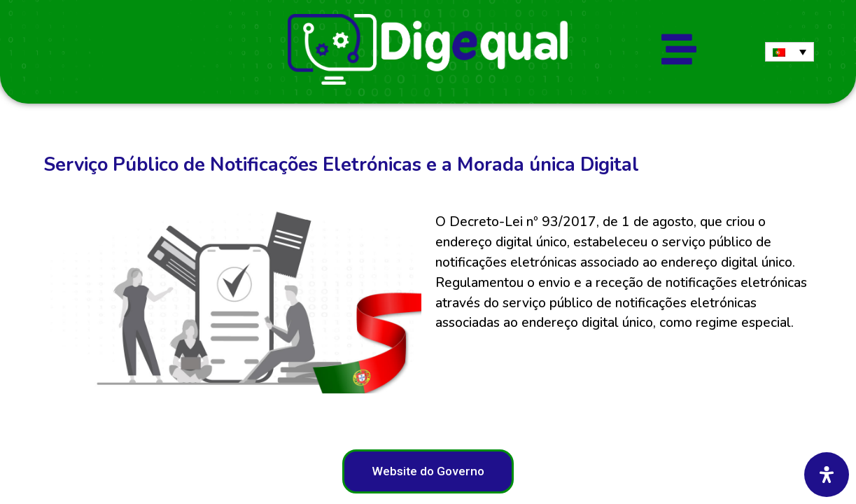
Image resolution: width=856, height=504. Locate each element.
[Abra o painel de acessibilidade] (827, 475)
